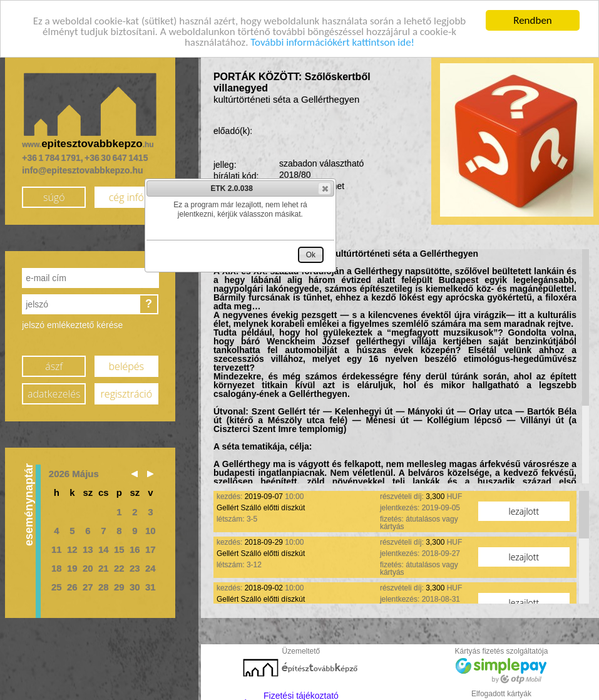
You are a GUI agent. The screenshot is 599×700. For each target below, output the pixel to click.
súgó (54, 194)
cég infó (126, 194)
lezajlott (524, 508)
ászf (54, 363)
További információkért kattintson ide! (332, 39)
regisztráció (126, 391)
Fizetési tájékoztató (301, 692)
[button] (325, 188)
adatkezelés (54, 391)
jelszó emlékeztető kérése (72, 322)
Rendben (533, 17)
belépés (126, 363)
